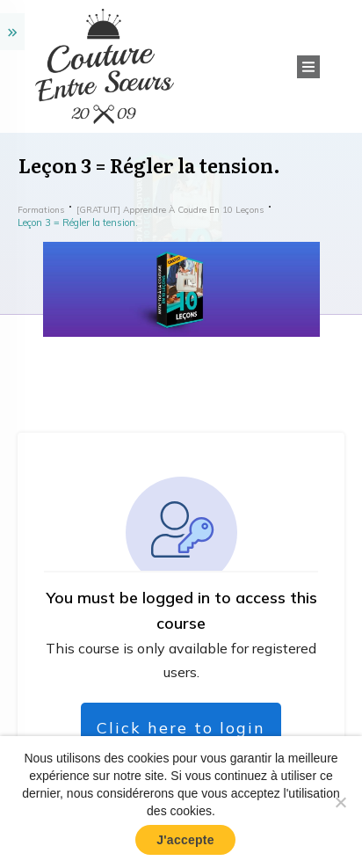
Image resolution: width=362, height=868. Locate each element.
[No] (340, 802)
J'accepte (185, 840)
